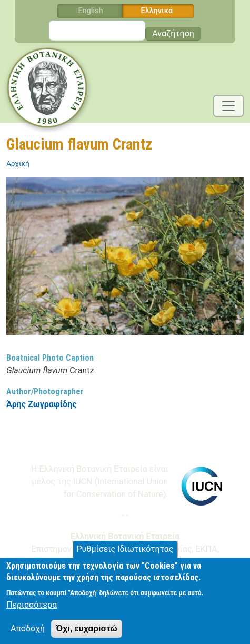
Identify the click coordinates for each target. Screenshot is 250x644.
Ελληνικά (157, 11)
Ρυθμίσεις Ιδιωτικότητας (125, 554)
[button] (125, 259)
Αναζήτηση (173, 33)
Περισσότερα (32, 611)
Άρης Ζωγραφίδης (41, 404)
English (91, 11)
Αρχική (18, 163)
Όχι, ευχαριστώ (87, 634)
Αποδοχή (28, 634)
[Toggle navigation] (228, 106)
